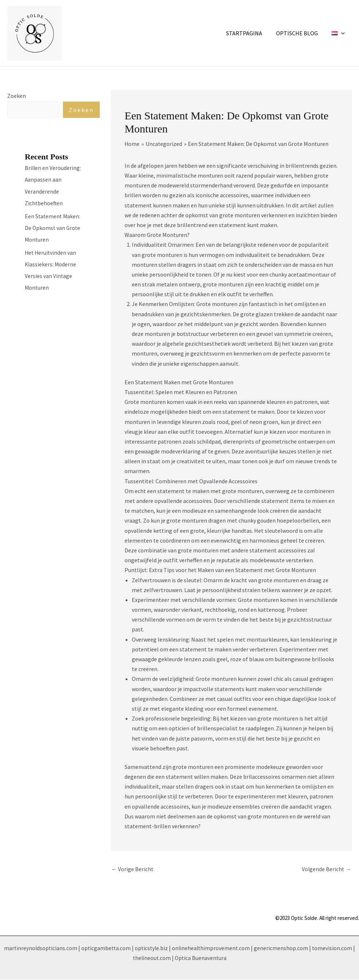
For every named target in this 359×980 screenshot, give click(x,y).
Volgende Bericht (326, 869)
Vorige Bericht (133, 869)
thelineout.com (151, 958)
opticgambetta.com (105, 948)
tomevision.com (334, 948)
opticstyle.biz (151, 948)
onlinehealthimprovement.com (212, 948)
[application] (342, 33)
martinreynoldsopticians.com (39, 948)
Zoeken (17, 96)
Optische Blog (300, 33)
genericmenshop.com (283, 948)
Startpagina (250, 33)
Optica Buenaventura (201, 958)
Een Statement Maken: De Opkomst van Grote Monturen (53, 228)
